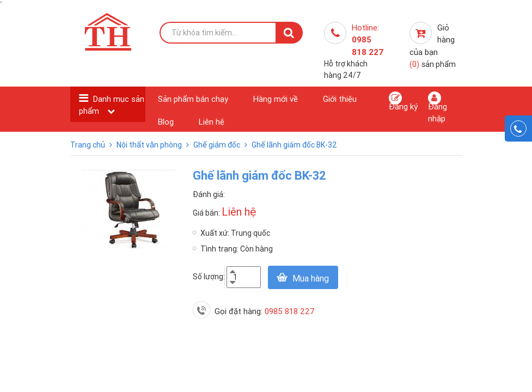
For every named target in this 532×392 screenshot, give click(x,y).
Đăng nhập (438, 107)
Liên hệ (212, 122)
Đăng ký (403, 102)
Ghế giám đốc (218, 145)
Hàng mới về (276, 99)
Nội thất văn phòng (150, 145)
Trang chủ (88, 145)
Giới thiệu (340, 99)
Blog (166, 122)
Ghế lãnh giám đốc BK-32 (294, 145)
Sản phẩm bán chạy (193, 99)
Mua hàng (311, 278)
